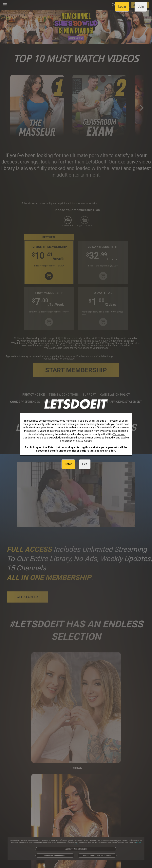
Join (141, 7)
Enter (68, 464)
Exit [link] (85, 464)
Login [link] (122, 7)
